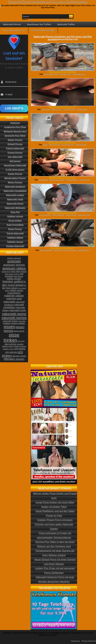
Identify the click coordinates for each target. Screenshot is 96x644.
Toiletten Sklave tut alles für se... (62, 177)
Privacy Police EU (89, 641)
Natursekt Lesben (15, 195)
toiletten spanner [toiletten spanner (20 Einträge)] (20, 346)
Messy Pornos (15, 182)
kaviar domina (56, 109)
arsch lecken (43, 180)
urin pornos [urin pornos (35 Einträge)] (11, 352)
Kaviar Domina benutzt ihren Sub (62, 107)
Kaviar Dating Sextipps (43, 30)
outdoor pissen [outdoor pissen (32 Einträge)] (10, 323)
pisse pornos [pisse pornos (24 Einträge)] (19, 331)
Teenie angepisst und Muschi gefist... (62, 213)
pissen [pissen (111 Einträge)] (9, 327)
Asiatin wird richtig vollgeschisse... (62, 142)
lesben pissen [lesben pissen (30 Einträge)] (17, 290)
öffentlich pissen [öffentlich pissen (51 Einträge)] (14, 359)
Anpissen (15, 123)
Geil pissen (15, 161)
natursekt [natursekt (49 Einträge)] (9, 302)
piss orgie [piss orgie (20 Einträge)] (21, 341)
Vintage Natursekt (15, 246)
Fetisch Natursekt (15, 148)
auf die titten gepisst (51, 74)
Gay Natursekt (15, 157)
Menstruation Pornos (15, 178)
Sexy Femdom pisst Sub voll (62, 248)
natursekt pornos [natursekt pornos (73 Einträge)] (14, 318)
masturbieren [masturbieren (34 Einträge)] (14, 293)
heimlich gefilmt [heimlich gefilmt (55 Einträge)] (13, 282)
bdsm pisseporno (46, 250)
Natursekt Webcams (15, 208)
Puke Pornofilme (15, 225)
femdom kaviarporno (57, 180)
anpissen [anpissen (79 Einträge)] (14, 261)
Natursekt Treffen (66, 24)
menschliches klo (79, 74)
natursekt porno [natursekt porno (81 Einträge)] (14, 314)
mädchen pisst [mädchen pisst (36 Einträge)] (14, 299)
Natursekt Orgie (15, 199)
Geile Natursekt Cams (14, 30)
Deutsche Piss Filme (15, 136)
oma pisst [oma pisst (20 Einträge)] (22, 321)
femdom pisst (59, 250)
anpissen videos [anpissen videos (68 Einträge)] (14, 268)
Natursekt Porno (15, 204)
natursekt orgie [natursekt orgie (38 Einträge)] (18, 310)
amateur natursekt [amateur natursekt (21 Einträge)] (14, 258)
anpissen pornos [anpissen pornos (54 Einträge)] (14, 265)
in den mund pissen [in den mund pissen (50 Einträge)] (14, 283)
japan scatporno (55, 144)
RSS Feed (56, 19)
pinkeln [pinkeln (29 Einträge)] (22, 323)
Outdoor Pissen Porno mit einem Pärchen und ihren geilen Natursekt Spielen (54, 524)
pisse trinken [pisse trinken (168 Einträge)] (12, 337)
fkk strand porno (66, 74)
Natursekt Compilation (15, 191)
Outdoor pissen (15, 216)
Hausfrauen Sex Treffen (39, 24)
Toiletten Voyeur (15, 242)
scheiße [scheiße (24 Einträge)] (20, 344)
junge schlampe (45, 215)
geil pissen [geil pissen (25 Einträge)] (19, 276)
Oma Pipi (15, 212)
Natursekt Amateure (15, 187)
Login (30, 19)
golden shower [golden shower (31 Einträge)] (14, 279)
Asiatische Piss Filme (15, 127)
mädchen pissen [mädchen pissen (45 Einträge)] (14, 296)
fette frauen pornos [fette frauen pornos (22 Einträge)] (12, 274)
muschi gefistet (71, 215)
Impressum (75, 641)
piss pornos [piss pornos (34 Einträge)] (11, 344)
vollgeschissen (81, 144)
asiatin (45, 144)
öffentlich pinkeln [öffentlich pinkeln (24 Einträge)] (19, 356)
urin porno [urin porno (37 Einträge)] (20, 349)
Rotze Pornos (15, 229)
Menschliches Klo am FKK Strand (62, 72)
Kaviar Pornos (15, 174)
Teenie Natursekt (15, 233)
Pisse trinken (15, 221)
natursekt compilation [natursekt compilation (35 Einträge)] (14, 306)
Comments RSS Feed (67, 19)
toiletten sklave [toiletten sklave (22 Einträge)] (8, 346)
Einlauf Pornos (15, 144)
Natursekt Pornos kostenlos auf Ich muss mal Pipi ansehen (48, 2)
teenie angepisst (84, 215)
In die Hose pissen (15, 170)
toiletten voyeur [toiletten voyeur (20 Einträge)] (8, 349)
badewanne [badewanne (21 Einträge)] (6, 272)
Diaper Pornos (15, 140)
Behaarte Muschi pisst (15, 131)
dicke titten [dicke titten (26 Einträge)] (16, 271)
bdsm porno (46, 109)
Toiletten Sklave (15, 238)
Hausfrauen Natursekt (15, 165)
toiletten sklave (82, 109)
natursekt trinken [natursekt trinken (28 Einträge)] (10, 321)
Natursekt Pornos (12, 24)
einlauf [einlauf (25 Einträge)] (24, 272)
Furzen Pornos (15, 153)
